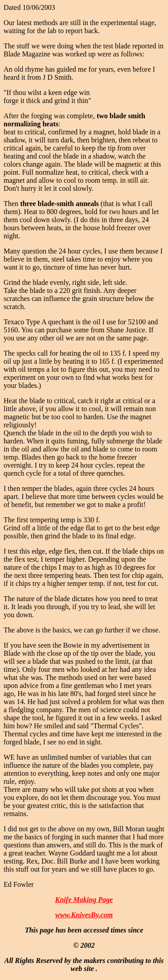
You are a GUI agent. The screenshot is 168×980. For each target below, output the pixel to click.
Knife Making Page (84, 900)
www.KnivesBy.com (84, 915)
